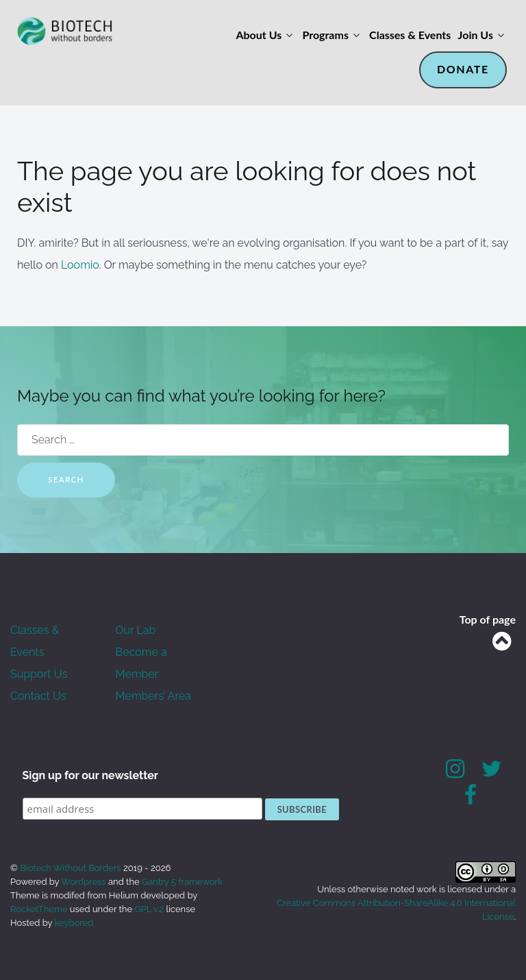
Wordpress (84, 882)
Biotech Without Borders (72, 868)
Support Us (39, 674)
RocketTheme (39, 909)
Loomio (80, 265)
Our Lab (136, 630)
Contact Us (38, 696)
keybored (74, 923)
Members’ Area (153, 696)
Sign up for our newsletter (91, 775)
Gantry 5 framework (182, 882)
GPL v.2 (149, 909)
